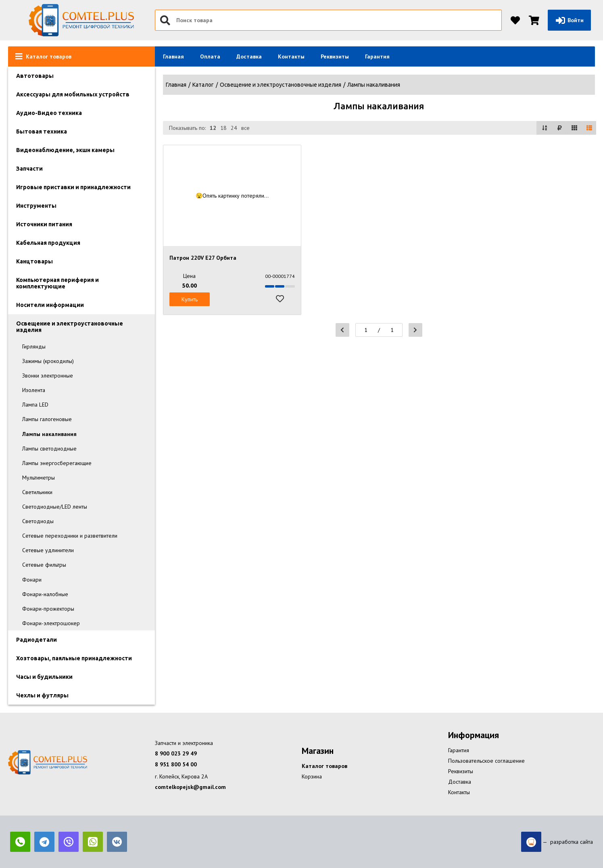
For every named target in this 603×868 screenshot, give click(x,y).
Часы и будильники (44, 677)
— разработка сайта (557, 842)
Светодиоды (38, 521)
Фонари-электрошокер (51, 623)
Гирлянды (34, 346)
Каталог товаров (324, 766)
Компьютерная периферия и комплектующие (57, 283)
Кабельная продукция (48, 243)
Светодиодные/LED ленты (55, 507)
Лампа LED (35, 405)
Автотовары (35, 76)
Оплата (210, 56)
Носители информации (50, 305)
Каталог (203, 85)
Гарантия (377, 56)
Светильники (37, 492)
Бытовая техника (42, 131)
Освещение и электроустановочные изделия (70, 327)
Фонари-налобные (45, 594)
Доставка (249, 56)
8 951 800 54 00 (176, 764)
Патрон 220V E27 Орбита (203, 258)
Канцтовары (34, 261)
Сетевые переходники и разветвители (70, 536)
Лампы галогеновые (47, 419)
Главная (173, 56)
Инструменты (36, 206)
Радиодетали (37, 640)
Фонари (32, 580)
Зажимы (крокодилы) (48, 361)
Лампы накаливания (49, 434)
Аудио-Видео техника (49, 113)
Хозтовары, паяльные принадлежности (74, 658)
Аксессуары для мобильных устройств (73, 94)
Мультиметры (39, 478)
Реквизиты (335, 56)
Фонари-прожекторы (48, 609)
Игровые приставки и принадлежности (73, 187)
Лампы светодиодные (49, 449)
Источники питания (44, 224)
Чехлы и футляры (42, 695)
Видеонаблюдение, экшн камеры (65, 150)
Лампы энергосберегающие (57, 463)
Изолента (34, 390)
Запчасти (29, 169)
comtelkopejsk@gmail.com (190, 787)
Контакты (291, 56)
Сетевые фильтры (44, 565)
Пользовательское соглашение (486, 761)
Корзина (312, 776)
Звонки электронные (48, 376)
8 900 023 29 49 (176, 753)
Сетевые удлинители (48, 550)
